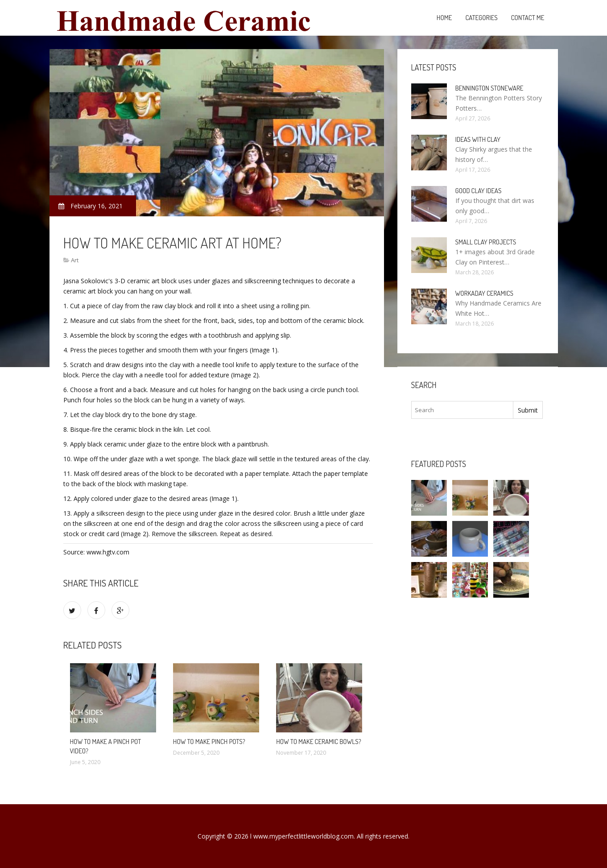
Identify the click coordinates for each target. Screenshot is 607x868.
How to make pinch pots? (209, 742)
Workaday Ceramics (484, 293)
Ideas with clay (478, 139)
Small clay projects (486, 242)
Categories (481, 18)
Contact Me (528, 18)
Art (75, 260)
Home (444, 18)
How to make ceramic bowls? (319, 742)
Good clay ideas (479, 191)
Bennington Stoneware (489, 88)
